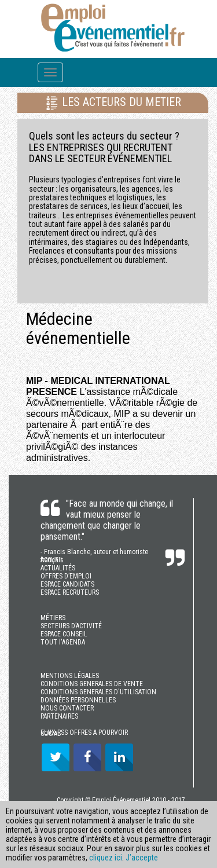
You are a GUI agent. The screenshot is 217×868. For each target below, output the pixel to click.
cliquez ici (106, 858)
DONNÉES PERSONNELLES (78, 700)
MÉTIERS (53, 618)
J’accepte (142, 858)
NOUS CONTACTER (67, 708)
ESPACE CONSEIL (64, 634)
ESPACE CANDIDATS (67, 584)
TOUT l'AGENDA (63, 642)
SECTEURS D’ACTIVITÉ (71, 626)
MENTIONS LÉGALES (70, 676)
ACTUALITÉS (58, 568)
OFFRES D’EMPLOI (66, 576)
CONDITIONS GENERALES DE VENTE (92, 684)
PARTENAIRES (59, 716)
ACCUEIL (52, 560)
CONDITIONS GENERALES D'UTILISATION (98, 692)
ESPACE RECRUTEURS (70, 592)
